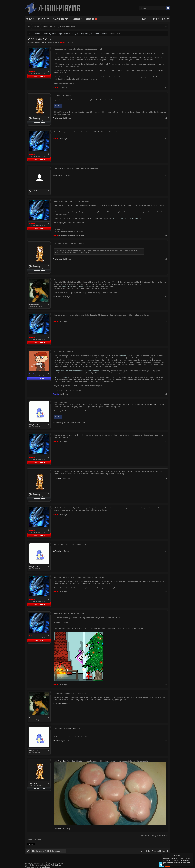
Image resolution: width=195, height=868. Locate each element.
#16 (166, 685)
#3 (166, 139)
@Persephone (74, 728)
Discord (91, 19)
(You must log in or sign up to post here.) (155, 836)
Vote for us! (176, 855)
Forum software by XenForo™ (44, 863)
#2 (166, 118)
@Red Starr (62, 761)
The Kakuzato (35, 118)
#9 (166, 394)
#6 (166, 259)
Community (43, 19)
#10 (166, 423)
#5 (166, 235)
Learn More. (115, 34)
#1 (166, 87)
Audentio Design (56, 865)
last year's (113, 100)
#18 (166, 741)
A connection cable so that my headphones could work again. (77, 371)
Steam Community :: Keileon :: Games (127, 218)
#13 (166, 515)
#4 (166, 175)
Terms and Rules (158, 851)
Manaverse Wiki (61, 19)
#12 (166, 478)
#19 (166, 829)
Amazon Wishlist (85, 286)
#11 (166, 442)
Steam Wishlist (67, 286)
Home (142, 851)
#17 (166, 704)
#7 (166, 297)
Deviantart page (124, 356)
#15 (166, 592)
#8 (166, 322)
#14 (166, 551)
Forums (30, 19)
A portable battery (61, 377)
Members (77, 19)
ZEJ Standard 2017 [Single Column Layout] (48, 851)
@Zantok (153, 405)
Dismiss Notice (191, 855)
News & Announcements (44, 42)
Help (148, 851)
